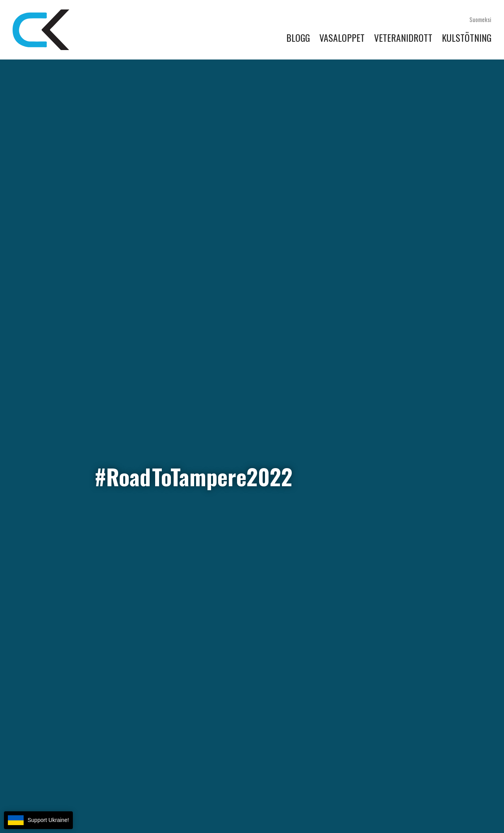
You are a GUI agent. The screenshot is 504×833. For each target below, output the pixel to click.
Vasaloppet (342, 37)
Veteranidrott (403, 37)
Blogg (298, 37)
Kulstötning (467, 37)
